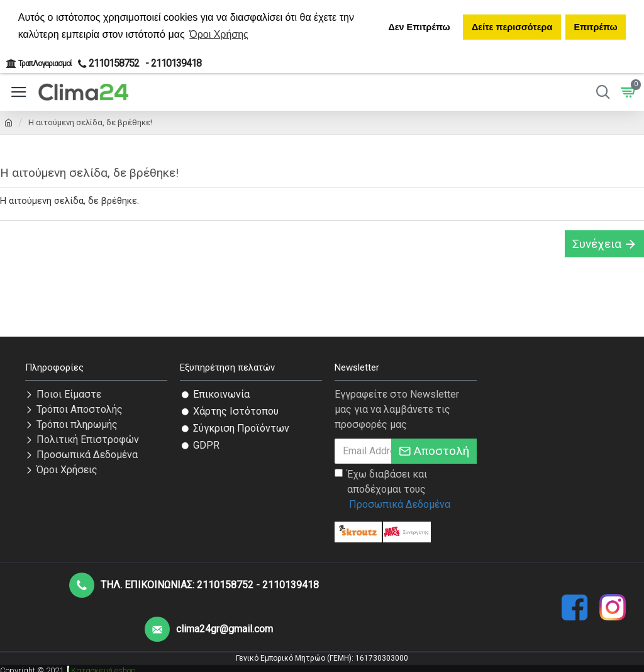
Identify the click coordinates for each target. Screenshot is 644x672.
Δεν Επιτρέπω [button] (419, 27)
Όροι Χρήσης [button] (219, 34)
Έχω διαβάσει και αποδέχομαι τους (393, 490)
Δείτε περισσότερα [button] (512, 27)
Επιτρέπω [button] (595, 27)
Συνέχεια (597, 244)
